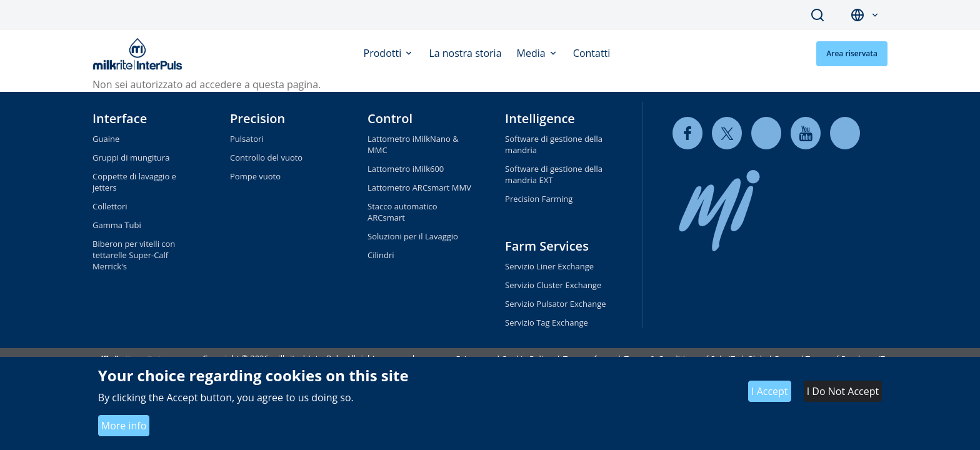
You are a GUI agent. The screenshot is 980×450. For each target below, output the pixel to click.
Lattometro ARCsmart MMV (419, 187)
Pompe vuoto (255, 176)
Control (390, 118)
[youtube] (806, 133)
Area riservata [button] (852, 53)
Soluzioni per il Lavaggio (413, 236)
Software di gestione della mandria (554, 144)
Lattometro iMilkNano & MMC (413, 144)
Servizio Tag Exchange (547, 322)
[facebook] (687, 133)
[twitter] (727, 133)
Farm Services (547, 246)
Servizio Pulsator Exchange (556, 304)
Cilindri (381, 255)
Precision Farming (539, 199)
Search (817, 15)
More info (124, 426)
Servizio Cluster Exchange (553, 285)
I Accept (770, 391)
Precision (257, 118)
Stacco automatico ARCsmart (402, 212)
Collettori (110, 206)
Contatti (592, 53)
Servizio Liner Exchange (549, 266)
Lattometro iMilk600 (406, 169)
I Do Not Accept (843, 391)
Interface (120, 118)
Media (532, 53)
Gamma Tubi (117, 225)
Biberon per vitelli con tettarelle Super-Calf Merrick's (134, 255)
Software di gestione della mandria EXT (554, 174)
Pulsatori (247, 139)
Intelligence (540, 118)
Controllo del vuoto (266, 157)
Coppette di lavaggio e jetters (134, 182)
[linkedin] (766, 133)
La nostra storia (465, 53)
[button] (875, 15)
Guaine (106, 139)
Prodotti (384, 53)
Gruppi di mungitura (131, 157)
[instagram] (845, 133)
